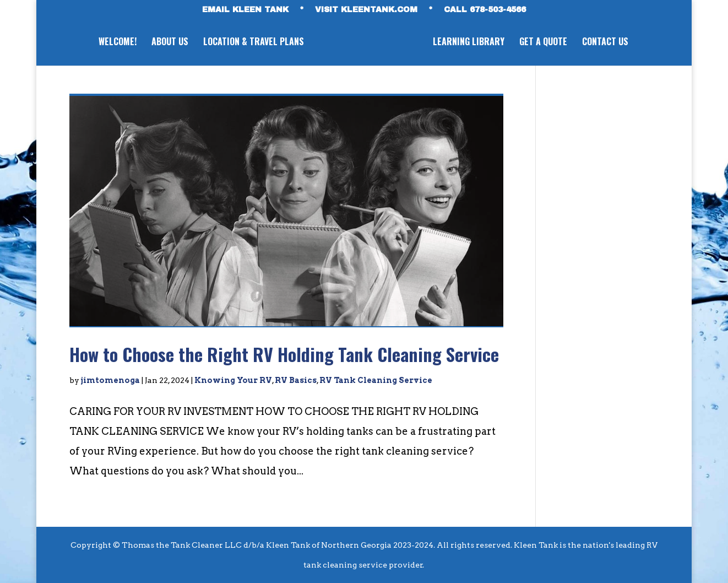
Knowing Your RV (233, 380)
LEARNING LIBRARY (469, 43)
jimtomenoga (110, 380)
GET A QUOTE (543, 43)
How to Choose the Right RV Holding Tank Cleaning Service (284, 354)
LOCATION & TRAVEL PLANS (254, 43)
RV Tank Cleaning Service (376, 380)
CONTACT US (605, 43)
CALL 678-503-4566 (485, 10)
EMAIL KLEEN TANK (245, 10)
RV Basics (296, 380)
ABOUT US (170, 43)
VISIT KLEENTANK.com (366, 10)
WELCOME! (118, 43)
